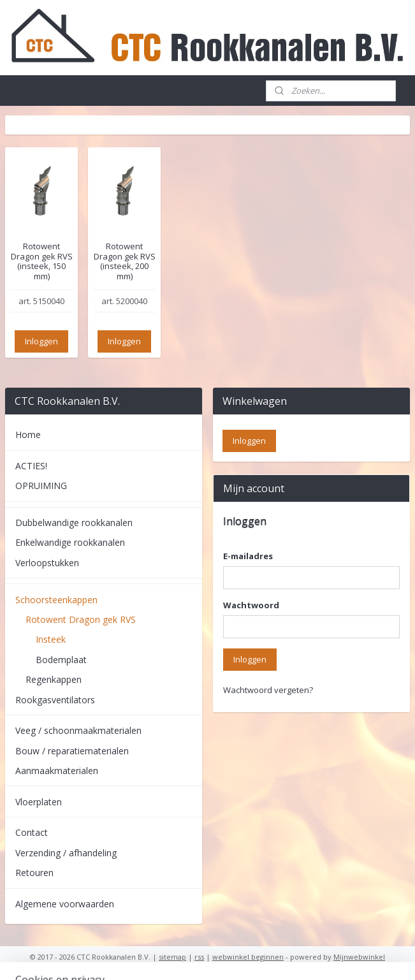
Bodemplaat (61, 660)
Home (28, 435)
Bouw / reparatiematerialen (72, 751)
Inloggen (41, 341)
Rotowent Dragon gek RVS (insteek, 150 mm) (42, 261)
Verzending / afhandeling (66, 853)
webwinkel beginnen (248, 957)
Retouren (34, 873)
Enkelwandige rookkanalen (70, 542)
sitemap (172, 957)
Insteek (51, 639)
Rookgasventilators (55, 700)
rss (199, 957)
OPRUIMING (41, 486)
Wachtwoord (251, 605)
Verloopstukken (47, 563)
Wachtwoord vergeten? (268, 690)
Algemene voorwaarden (65, 904)
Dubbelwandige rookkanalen (74, 523)
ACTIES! (31, 466)
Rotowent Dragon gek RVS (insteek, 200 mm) (125, 261)
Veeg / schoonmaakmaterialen (78, 730)
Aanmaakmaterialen (57, 771)
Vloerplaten (39, 802)
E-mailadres (248, 556)
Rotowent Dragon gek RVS (81, 619)
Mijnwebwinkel (359, 957)
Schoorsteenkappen (56, 600)
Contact (32, 832)
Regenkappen (54, 679)
